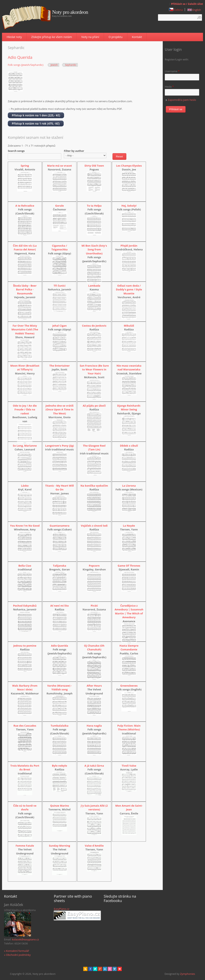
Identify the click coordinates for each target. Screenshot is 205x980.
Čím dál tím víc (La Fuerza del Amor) (25, 248)
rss (85, 969)
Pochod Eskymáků (25, 606)
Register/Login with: (177, 59)
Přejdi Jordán (129, 246)
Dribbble (110, 969)
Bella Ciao (25, 566)
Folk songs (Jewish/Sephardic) (26, 65)
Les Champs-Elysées (129, 166)
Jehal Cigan (59, 326)
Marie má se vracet (59, 166)
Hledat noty (14, 37)
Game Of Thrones (129, 566)
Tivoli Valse (129, 766)
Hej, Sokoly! (129, 206)
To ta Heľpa (94, 206)
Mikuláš (129, 326)
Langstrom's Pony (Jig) (60, 446)
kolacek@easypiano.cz (25, 939)
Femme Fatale (25, 846)
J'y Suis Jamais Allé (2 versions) (94, 808)
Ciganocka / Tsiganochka (60, 248)
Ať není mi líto (59, 606)
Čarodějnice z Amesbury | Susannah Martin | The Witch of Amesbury (129, 611)
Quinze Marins (59, 806)
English (194, 10)
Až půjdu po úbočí (94, 406)
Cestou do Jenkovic (94, 326)
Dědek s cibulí (129, 446)
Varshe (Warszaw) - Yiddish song (60, 688)
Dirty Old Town (94, 166)
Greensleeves (129, 686)
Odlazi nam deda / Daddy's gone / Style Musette (129, 289)
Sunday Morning (59, 846)
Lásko (25, 486)
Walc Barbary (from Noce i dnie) (25, 688)
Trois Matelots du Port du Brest (25, 768)
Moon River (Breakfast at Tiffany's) (25, 368)
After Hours (94, 686)
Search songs (16, 151)
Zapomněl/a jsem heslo (182, 100)
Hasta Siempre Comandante (129, 648)
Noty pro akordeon (70, 12)
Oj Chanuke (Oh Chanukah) (94, 648)
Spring (25, 166)
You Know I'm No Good (25, 526)
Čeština (176, 10)
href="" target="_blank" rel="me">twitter (95, 969)
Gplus (100, 969)
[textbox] (180, 17)
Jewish (54, 65)
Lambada (94, 286)
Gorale (60, 206)
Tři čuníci (60, 286)
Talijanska (59, 566)
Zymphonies (188, 974)
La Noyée (129, 526)
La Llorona (129, 486)
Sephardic (71, 65)
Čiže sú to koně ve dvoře (25, 808)
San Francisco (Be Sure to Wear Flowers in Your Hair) (94, 369)
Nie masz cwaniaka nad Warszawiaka (129, 368)
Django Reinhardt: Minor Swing (129, 408)
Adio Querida (20, 57)
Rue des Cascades (25, 726)
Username (172, 71)
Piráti (94, 606)
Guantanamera (59, 526)
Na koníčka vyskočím (94, 486)
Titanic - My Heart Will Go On (60, 488)
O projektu (116, 37)
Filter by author (74, 151)
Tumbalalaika (59, 726)
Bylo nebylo (60, 766)
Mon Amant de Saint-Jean (129, 808)
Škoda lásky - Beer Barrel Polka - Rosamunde (25, 289)
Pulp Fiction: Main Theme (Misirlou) (129, 728)
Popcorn (94, 566)
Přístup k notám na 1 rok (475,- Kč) (36, 123)
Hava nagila (94, 726)
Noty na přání (90, 37)
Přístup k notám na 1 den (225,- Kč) (36, 115)
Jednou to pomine (25, 646)
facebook (90, 969)
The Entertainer (59, 366)
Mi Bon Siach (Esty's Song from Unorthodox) (94, 249)
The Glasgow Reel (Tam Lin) (94, 448)
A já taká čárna (94, 766)
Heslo (169, 87)
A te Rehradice (25, 206)
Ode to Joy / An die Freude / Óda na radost (25, 409)
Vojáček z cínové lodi (94, 526)
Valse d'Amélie (94, 846)
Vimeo (115, 969)
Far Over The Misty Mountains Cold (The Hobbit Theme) (25, 329)
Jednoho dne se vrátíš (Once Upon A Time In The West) (59, 409)
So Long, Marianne (25, 446)
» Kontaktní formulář (17, 951)
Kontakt (137, 37)
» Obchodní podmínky (17, 955)
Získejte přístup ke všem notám (52, 37)
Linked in (105, 969)
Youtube (120, 969)
